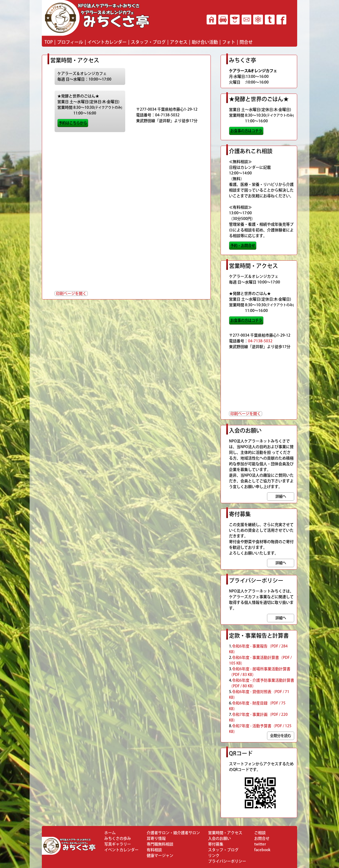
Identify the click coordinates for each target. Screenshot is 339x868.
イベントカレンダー (107, 42)
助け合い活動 (205, 42)
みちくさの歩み (118, 838)
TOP (49, 42)
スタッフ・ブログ (148, 42)
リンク (214, 856)
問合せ (246, 42)
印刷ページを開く (71, 293)
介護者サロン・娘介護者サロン (173, 833)
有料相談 (154, 850)
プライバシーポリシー (227, 861)
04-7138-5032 (260, 341)
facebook (262, 850)
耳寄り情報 (156, 838)
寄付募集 (216, 844)
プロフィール (70, 42)
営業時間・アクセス (225, 833)
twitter (260, 844)
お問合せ (262, 838)
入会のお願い (219, 838)
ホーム (110, 833)
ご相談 (260, 833)
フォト (229, 42)
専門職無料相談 (160, 844)
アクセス (179, 42)
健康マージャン (160, 856)
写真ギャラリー (118, 844)
